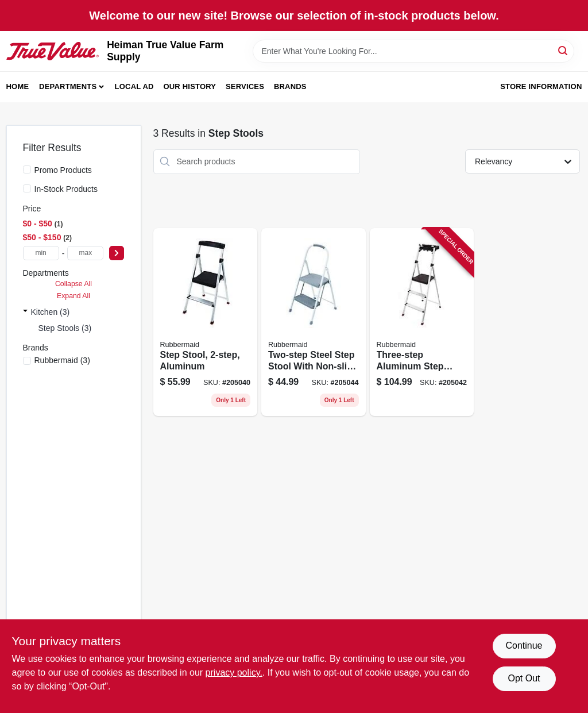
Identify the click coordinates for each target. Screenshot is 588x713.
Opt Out (524, 678)
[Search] (564, 50)
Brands (290, 86)
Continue (524, 645)
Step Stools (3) (65, 328)
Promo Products (63, 170)
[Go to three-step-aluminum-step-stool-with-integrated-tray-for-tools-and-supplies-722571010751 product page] (422, 322)
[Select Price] (117, 253)
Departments (68, 86)
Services (245, 86)
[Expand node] (25, 312)
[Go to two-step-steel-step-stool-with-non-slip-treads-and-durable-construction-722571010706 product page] (314, 322)
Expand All (73, 296)
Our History (189, 86)
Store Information (541, 86)
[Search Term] (413, 51)
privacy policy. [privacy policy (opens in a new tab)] (234, 672)
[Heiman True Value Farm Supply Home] (53, 51)
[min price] (41, 253)
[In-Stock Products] (27, 188)
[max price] (85, 253)
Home (18, 86)
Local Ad (134, 86)
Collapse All (73, 284)
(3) (62, 360)
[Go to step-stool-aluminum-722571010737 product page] (206, 322)
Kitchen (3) (51, 312)
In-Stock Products (66, 189)
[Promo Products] (27, 169)
